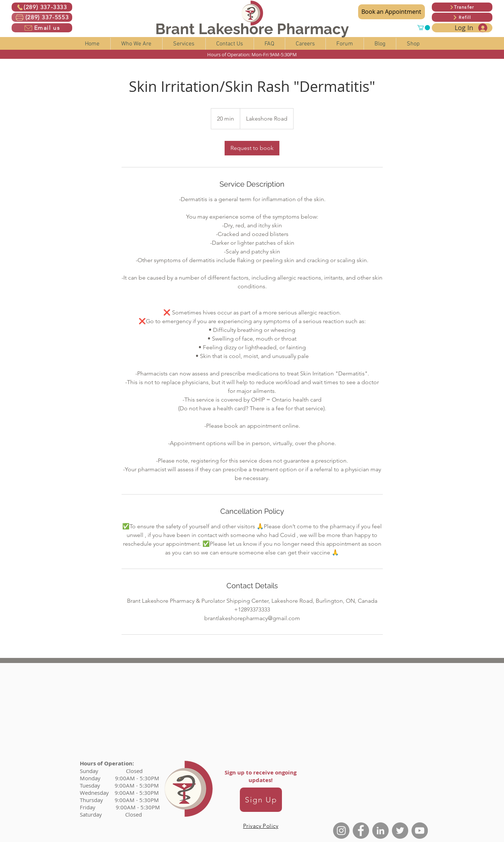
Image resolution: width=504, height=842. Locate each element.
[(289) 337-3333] (42, 7)
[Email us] (42, 28)
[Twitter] (400, 831)
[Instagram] (341, 831)
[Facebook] (361, 831)
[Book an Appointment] (392, 12)
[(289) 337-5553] (42, 17)
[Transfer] (462, 7)
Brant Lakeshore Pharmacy (252, 29)
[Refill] (462, 17)
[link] (252, 148)
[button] (424, 28)
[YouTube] (420, 831)
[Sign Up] (261, 800)
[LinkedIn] (380, 831)
